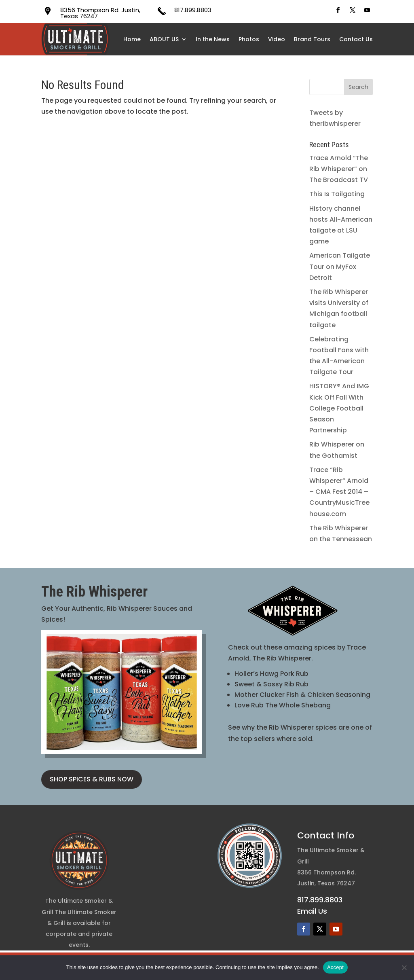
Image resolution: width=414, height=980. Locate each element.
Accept (335, 967)
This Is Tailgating (337, 194)
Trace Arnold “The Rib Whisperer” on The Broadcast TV (339, 169)
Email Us (312, 911)
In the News (213, 39)
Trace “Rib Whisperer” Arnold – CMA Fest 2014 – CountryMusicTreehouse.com (339, 492)
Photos (249, 39)
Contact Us (356, 39)
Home (132, 39)
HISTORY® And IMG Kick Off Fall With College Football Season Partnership (339, 408)
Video (277, 39)
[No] (404, 967)
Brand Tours (312, 39)
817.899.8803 (193, 10)
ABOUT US (164, 39)
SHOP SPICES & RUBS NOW (92, 779)
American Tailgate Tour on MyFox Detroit (340, 266)
